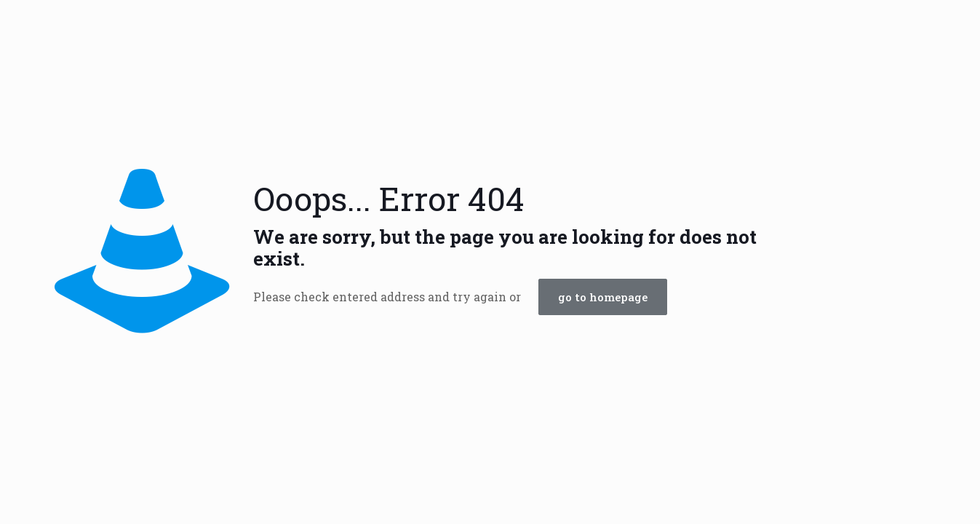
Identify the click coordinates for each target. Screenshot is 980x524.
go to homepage (603, 297)
